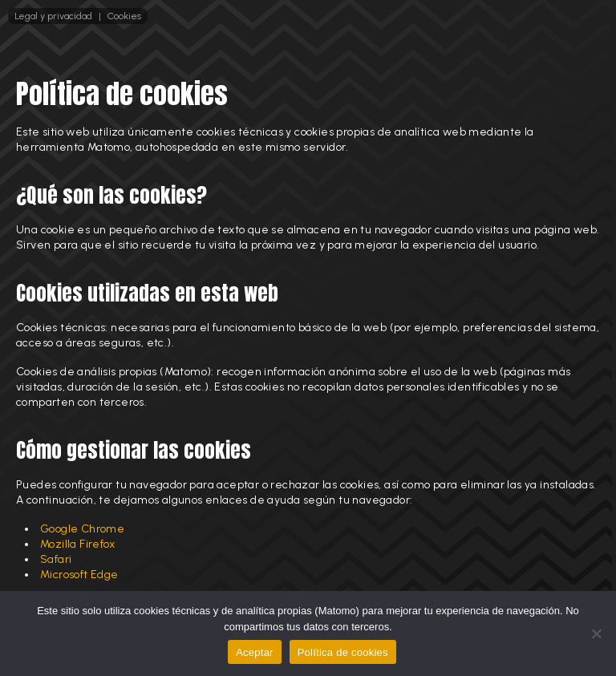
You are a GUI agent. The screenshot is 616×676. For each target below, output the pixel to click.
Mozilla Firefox (77, 544)
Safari (56, 559)
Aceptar (255, 652)
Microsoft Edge (79, 575)
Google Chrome (82, 529)
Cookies (124, 16)
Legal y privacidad (53, 16)
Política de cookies (343, 652)
